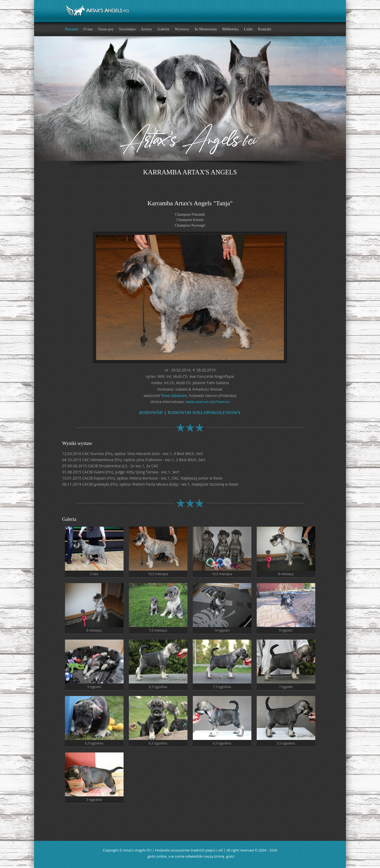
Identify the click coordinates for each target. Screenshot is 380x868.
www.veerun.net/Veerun (208, 401)
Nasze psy (106, 29)
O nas (88, 29)
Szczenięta (127, 29)
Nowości (72, 29)
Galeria (163, 29)
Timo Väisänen (174, 395)
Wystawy (182, 29)
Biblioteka (230, 29)
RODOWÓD (151, 412)
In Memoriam (206, 29)
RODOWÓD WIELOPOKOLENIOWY (204, 412)
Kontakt (264, 29)
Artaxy (146, 29)
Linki (248, 29)
